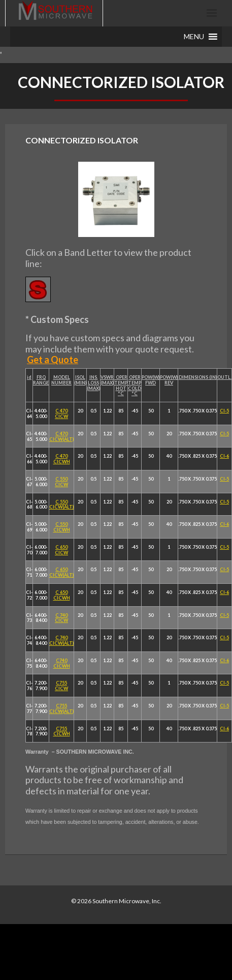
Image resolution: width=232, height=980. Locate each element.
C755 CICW (61, 686)
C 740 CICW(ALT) (61, 640)
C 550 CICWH (62, 527)
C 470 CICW (61, 413)
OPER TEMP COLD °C (135, 385)
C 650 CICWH (62, 595)
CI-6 (224, 456)
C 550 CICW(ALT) (61, 504)
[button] (194, 37)
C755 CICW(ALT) (61, 708)
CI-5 (224, 411)
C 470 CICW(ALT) (61, 436)
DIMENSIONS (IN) (198, 377)
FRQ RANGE (41, 380)
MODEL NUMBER (61, 380)
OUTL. (224, 377)
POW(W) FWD (151, 380)
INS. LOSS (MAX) (93, 383)
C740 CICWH (62, 663)
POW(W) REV (169, 380)
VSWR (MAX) (107, 380)
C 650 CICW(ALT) (61, 572)
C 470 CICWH (62, 459)
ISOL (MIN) (80, 380)
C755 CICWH (62, 731)
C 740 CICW (61, 618)
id (29, 377)
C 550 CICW (61, 482)
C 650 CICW (61, 550)
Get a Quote (53, 360)
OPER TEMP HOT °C (121, 385)
